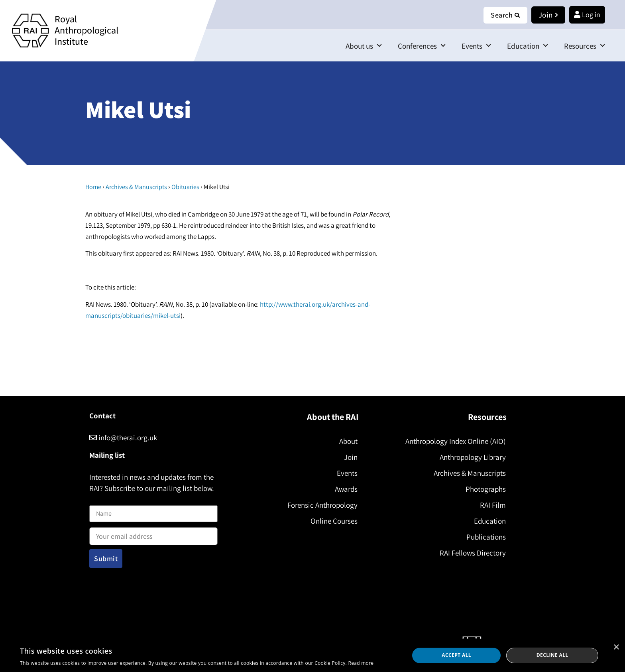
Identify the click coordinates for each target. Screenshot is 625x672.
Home (93, 187)
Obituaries (185, 187)
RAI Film (493, 505)
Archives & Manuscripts (136, 187)
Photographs (486, 489)
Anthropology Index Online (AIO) (456, 441)
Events (476, 46)
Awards (346, 489)
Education (528, 46)
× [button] (616, 647)
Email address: (153, 534)
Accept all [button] (456, 655)
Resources (585, 46)
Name (98, 500)
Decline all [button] (552, 655)
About (348, 441)
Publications (486, 537)
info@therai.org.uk (123, 437)
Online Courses (334, 521)
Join (351, 457)
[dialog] (312, 655)
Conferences (422, 46)
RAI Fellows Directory (473, 553)
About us (364, 46)
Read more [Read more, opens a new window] (361, 663)
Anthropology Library (473, 457)
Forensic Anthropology (322, 505)
